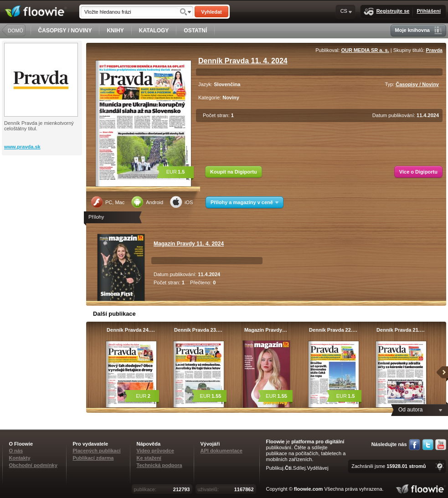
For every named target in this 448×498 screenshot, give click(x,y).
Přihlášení (429, 11)
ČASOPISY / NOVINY (65, 31)
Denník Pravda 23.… (198, 330)
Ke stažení (149, 458)
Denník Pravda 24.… (131, 330)
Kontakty (20, 458)
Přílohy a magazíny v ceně (245, 202)
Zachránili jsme (389, 466)
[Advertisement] (43, 192)
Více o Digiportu (418, 172)
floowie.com (309, 489)
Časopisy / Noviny (417, 84)
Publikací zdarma (93, 458)
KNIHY (115, 31)
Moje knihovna (419, 30)
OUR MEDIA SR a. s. (365, 50)
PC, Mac (108, 202)
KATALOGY (154, 31)
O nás (16, 451)
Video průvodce (155, 451)
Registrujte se (387, 12)
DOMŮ (15, 31)
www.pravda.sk (22, 147)
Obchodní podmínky (33, 465)
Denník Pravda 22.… (333, 330)
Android (147, 202)
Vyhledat (211, 12)
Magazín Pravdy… (266, 330)
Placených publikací (97, 451)
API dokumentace (221, 451)
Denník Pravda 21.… (401, 330)
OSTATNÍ (195, 31)
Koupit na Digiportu (234, 172)
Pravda (434, 50)
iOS (181, 202)
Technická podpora (160, 465)
